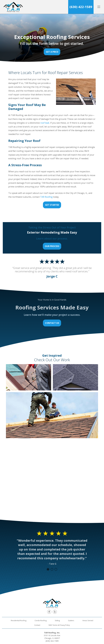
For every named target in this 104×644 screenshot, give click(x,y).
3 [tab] (56, 569)
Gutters (71, 620)
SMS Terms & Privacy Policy (59, 625)
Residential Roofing (19, 620)
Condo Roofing (41, 620)
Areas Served (88, 620)
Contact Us (52, 323)
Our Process (52, 246)
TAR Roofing (47, 197)
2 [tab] (52, 569)
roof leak (45, 123)
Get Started (52, 205)
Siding (57, 620)
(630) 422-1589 (81, 7)
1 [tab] (48, 569)
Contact (37, 625)
